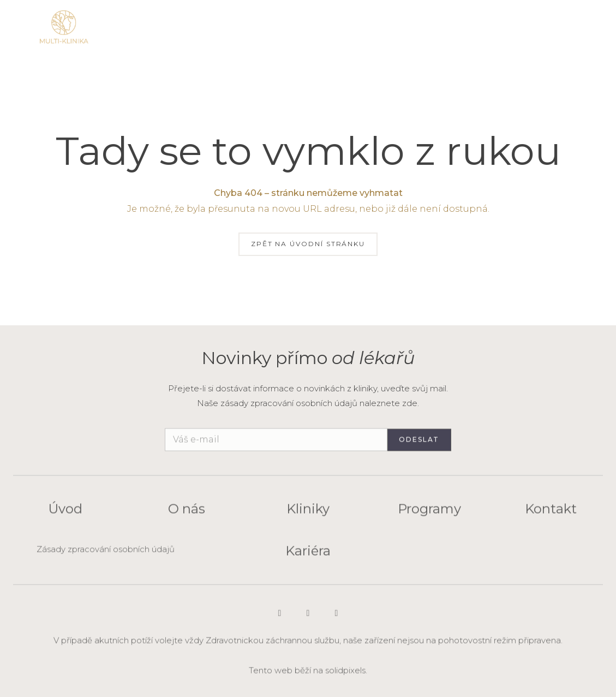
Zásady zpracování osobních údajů (106, 554)
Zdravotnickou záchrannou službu (273, 645)
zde (410, 403)
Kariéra (308, 555)
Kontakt (551, 514)
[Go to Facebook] (337, 618)
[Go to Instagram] (280, 618)
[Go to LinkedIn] (308, 618)
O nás (187, 514)
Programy (429, 514)
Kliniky (308, 514)
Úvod (65, 514)
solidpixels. (346, 675)
